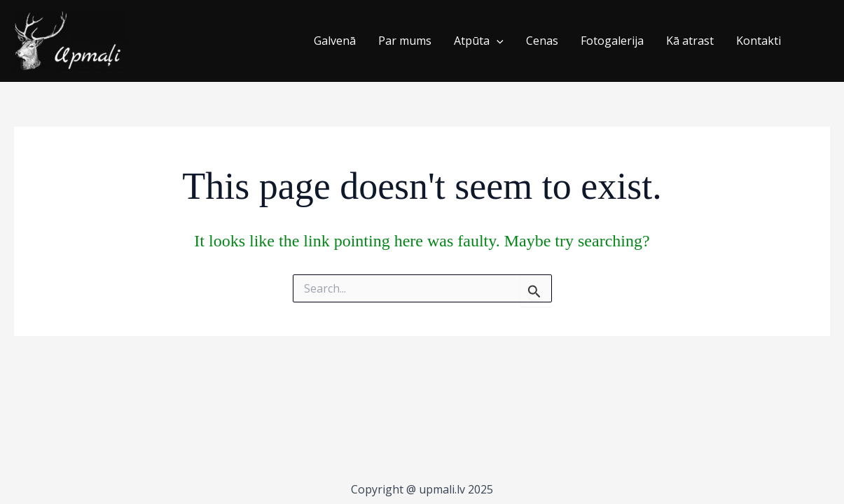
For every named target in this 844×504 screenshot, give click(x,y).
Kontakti (759, 41)
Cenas (542, 41)
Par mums (405, 41)
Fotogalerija (612, 41)
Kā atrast (690, 41)
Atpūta (479, 41)
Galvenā (335, 41)
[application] (497, 41)
